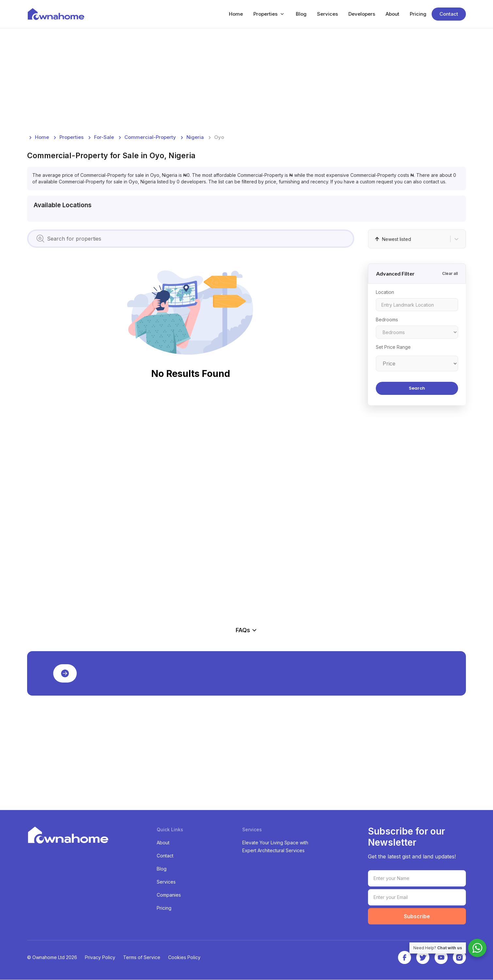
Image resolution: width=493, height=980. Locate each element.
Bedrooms (387, 320)
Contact (449, 14)
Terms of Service (142, 958)
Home (236, 14)
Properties (265, 14)
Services (327, 14)
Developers (362, 14)
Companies (169, 895)
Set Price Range (393, 347)
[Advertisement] (223, 81)
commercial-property (150, 137)
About (392, 14)
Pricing (418, 14)
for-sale (104, 137)
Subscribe (417, 917)
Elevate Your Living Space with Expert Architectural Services (275, 847)
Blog (301, 14)
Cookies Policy (184, 958)
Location (385, 292)
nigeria (195, 137)
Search (417, 389)
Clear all (450, 274)
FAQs (246, 630)
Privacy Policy (100, 958)
